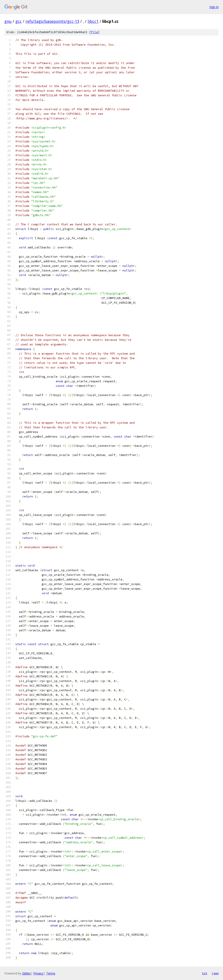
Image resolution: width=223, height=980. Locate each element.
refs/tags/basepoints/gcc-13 (52, 21)
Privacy (38, 973)
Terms (51, 973)
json (215, 973)
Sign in (214, 7)
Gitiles (26, 973)
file (94, 32)
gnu (8, 21)
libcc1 (93, 21)
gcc (19, 21)
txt (205, 973)
